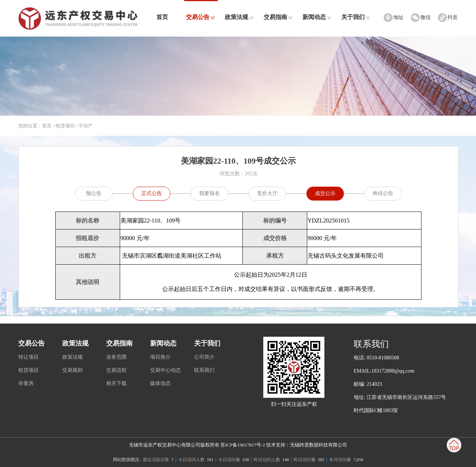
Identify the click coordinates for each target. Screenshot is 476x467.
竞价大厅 (267, 193)
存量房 (26, 383)
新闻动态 (317, 17)
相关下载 (116, 383)
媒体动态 (160, 383)
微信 (425, 17)
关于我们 (356, 17)
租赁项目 (65, 126)
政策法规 (239, 17)
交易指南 (278, 17)
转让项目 (29, 357)
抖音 (453, 17)
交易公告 (200, 17)
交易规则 (72, 370)
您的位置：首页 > (37, 126)
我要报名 (209, 193)
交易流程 (116, 370)
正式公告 (152, 193)
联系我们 (204, 370)
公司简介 (204, 357)
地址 (398, 17)
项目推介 (160, 357)
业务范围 (116, 357)
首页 (162, 17)
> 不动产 (84, 126)
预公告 (94, 193)
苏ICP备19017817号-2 (243, 445)
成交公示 (325, 193)
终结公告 (383, 193)
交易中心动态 (166, 370)
